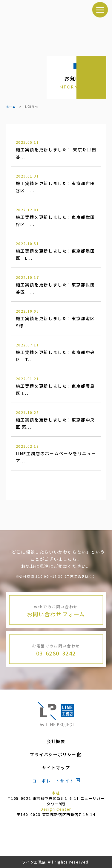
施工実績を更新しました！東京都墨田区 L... (56, 250)
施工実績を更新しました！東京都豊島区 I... (56, 386)
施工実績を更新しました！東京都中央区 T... (56, 352)
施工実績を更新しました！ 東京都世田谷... (56, 149)
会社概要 (56, 741)
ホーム (11, 107)
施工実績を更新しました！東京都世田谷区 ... (56, 183)
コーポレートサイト (53, 781)
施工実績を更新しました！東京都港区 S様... (58, 318)
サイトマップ (56, 768)
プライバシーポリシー (53, 754)
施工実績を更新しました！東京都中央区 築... (56, 419)
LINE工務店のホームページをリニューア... (56, 453)
